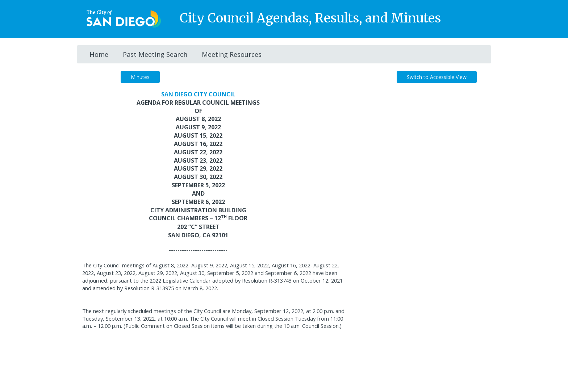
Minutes (140, 77)
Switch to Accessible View (437, 77)
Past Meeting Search (155, 54)
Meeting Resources (232, 54)
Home (99, 54)
